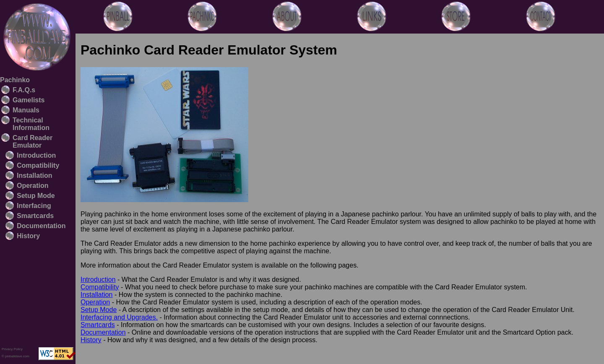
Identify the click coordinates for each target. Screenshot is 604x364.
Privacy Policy (12, 349)
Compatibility (38, 165)
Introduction (36, 155)
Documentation (41, 226)
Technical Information (31, 124)
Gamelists (29, 100)
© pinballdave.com (16, 356)
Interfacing (34, 206)
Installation (34, 175)
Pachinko (15, 80)
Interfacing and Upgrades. (119, 317)
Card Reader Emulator (33, 142)
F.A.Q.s (24, 90)
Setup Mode (36, 196)
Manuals (26, 110)
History (28, 236)
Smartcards (35, 216)
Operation (33, 186)
